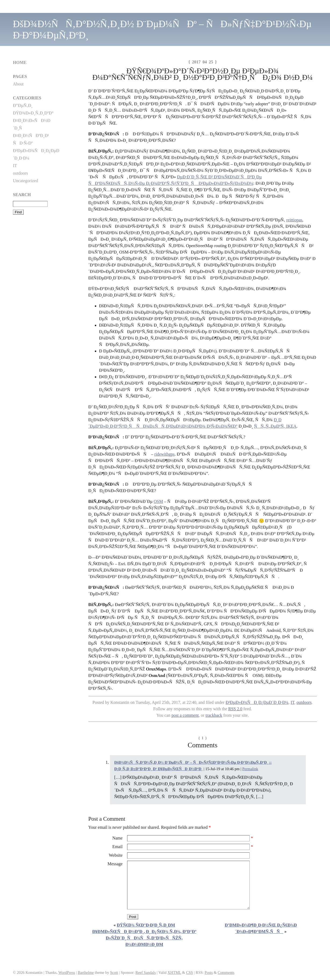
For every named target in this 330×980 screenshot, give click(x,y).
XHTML (174, 972)
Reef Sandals (146, 972)
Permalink (250, 769)
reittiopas (294, 220)
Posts (209, 972)
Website (116, 855)
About (18, 84)
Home (20, 62)
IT (292, 702)
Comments (226, 972)
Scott (114, 972)
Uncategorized (25, 181)
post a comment (185, 715)
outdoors (304, 702)
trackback (214, 715)
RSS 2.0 (235, 709)
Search (22, 195)
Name (117, 838)
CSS (189, 972)
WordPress (67, 972)
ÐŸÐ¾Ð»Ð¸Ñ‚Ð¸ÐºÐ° (33, 113)
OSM (158, 501)
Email (117, 847)
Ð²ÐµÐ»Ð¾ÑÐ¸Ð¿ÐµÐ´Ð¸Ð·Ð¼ (257, 702)
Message (115, 864)
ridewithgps (164, 454)
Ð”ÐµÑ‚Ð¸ (23, 105)
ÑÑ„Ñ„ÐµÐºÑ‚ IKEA (275, 426)
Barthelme (86, 972)
